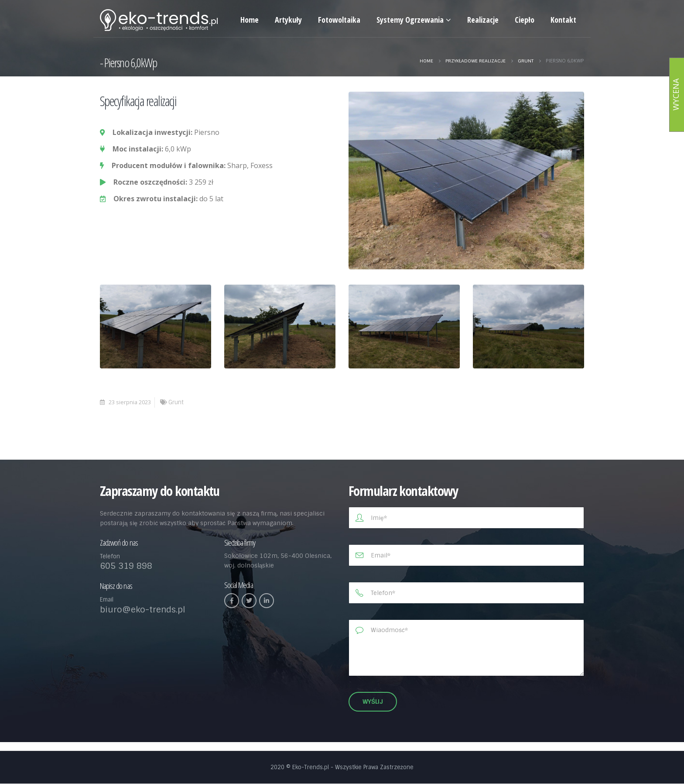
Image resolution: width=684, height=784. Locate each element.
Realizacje (483, 20)
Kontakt (563, 20)
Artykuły (288, 20)
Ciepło (525, 20)
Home (250, 20)
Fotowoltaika (339, 20)
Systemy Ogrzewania (410, 20)
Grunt (176, 402)
